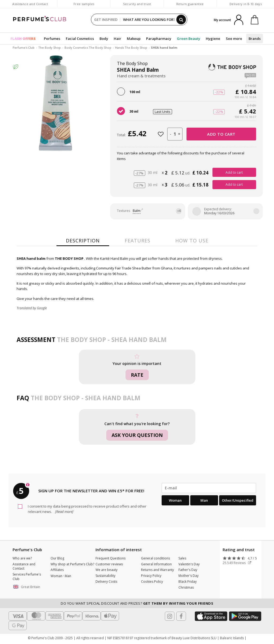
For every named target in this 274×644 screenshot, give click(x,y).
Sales (182, 558)
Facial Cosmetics (80, 39)
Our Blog (57, 558)
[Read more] (64, 512)
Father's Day (188, 570)
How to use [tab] (192, 241)
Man (204, 500)
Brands (255, 39)
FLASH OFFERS (23, 39)
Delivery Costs (106, 582)
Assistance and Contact (30, 4)
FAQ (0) (250, 75)
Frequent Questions (111, 558)
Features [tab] (138, 241)
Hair (117, 39)
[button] (28, 587)
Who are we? (22, 558)
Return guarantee (190, 4)
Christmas (186, 587)
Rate (137, 375)
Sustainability (105, 576)
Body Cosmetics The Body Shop (88, 47)
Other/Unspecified (238, 500)
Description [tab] (83, 241)
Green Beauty (189, 39)
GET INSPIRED (106, 20)
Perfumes (52, 39)
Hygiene (213, 39)
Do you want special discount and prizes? (137, 603)
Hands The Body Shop (131, 47)
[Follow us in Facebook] (181, 616)
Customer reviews (109, 564)
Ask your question (137, 435)
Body (104, 39)
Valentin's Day (189, 564)
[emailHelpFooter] (209, 488)
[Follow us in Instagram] (170, 616)
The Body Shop (50, 47)
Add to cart (221, 134)
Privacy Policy (151, 576)
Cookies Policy (152, 582)
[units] (175, 134)
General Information (156, 564)
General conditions (155, 558)
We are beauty (106, 570)
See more (234, 39)
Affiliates (57, 570)
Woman (175, 500)
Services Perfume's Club (27, 577)
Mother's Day (189, 576)
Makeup (134, 39)
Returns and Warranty (157, 570)
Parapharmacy (159, 39)
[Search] (181, 20)
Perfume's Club (24, 47)
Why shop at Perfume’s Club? (72, 564)
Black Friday (188, 582)
